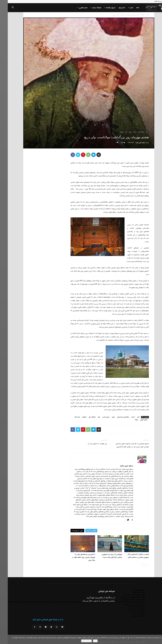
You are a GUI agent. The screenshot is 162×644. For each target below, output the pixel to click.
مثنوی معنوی (136, 420)
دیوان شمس (98, 417)
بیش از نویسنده (70, 531)
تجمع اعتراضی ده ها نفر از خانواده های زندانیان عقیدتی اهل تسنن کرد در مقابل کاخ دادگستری (124, 445)
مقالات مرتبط (84, 531)
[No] (159, 639)
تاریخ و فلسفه (102, 8)
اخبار (123, 8)
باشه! (88, 641)
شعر (118, 132)
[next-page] (136, 565)
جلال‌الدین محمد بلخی (115, 417)
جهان (122, 132)
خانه (130, 8)
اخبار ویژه (114, 8)
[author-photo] (134, 463)
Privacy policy (79, 641)
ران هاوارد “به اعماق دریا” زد (90, 444)
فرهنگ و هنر (88, 8)
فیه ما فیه (69, 417)
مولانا (129, 420)
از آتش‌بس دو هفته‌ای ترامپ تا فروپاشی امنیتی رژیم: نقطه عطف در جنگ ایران (76, 557)
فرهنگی (114, 132)
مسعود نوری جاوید (133, 143)
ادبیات (127, 132)
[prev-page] (140, 565)
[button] (5, 8)
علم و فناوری (75, 8)
